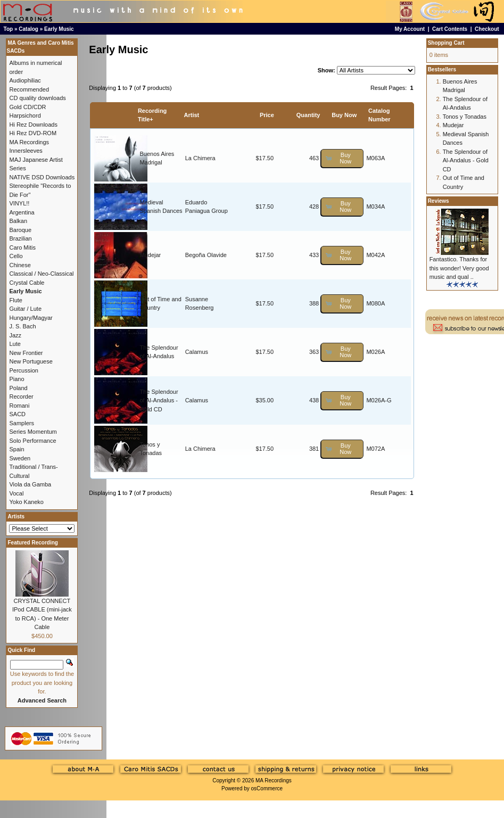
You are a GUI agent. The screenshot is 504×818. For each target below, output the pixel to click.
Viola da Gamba (30, 484)
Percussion (23, 370)
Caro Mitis (22, 247)
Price (267, 115)
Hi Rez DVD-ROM (33, 133)
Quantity (308, 115)
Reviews (439, 201)
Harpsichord (25, 115)
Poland (18, 388)
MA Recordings (274, 780)
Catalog (28, 29)
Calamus (197, 352)
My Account (410, 29)
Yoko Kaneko (26, 502)
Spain (16, 449)
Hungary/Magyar (31, 318)
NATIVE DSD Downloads (42, 177)
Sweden (20, 458)
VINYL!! (19, 203)
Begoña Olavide (206, 255)
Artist (192, 115)
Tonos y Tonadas (465, 117)
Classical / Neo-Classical (41, 274)
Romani (19, 406)
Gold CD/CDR (27, 107)
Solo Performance (32, 441)
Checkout (487, 29)
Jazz (15, 335)
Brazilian (20, 238)
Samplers (21, 423)
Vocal (16, 493)
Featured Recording (32, 543)
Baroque (20, 230)
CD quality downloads (37, 98)
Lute (15, 344)
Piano (16, 379)
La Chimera (200, 158)
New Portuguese (31, 361)
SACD (17, 414)
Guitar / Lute (25, 309)
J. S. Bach (22, 326)
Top (9, 29)
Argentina (22, 212)
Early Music (59, 29)
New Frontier (26, 353)
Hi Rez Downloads (33, 125)
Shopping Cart (446, 43)
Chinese (20, 265)
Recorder (21, 396)
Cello (16, 256)
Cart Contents (450, 29)
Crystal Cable (27, 283)
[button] (342, 158)
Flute (15, 300)
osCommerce (267, 788)
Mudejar (150, 255)
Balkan (18, 221)
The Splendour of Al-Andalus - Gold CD (159, 400)
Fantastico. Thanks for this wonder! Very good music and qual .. (459, 268)
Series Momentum (33, 432)
